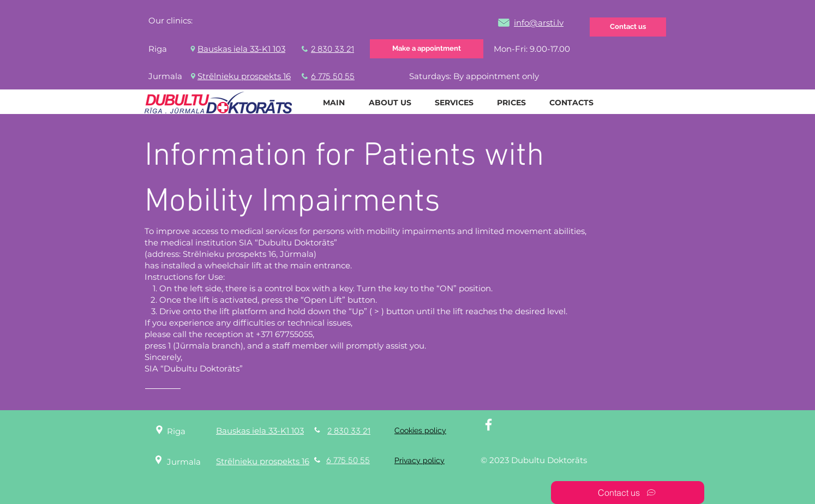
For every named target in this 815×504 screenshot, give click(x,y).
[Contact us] (628, 27)
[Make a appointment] (427, 49)
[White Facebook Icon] (489, 425)
